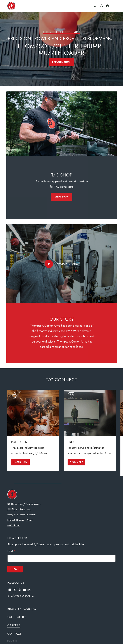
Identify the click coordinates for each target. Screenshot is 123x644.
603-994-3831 (14, 525)
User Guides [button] (17, 617)
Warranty (29, 520)
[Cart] (107, 6)
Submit (15, 569)
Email (11, 551)
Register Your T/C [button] (22, 609)
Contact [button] (14, 634)
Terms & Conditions (28, 515)
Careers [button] (14, 625)
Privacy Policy (13, 515)
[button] (114, 6)
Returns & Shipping (16, 520)
